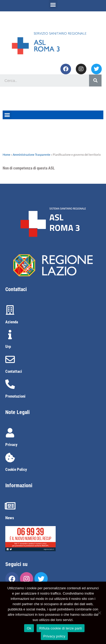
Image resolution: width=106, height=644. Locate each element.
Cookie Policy (16, 470)
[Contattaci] (10, 360)
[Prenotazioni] (10, 384)
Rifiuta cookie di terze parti (60, 628)
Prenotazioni (15, 396)
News (10, 518)
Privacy (11, 445)
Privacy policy (54, 636)
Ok (29, 628)
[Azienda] (10, 310)
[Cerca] (95, 80)
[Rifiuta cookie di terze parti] (99, 613)
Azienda (12, 322)
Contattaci (14, 371)
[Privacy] (10, 433)
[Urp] (10, 335)
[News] (10, 506)
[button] (53, 4)
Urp (8, 347)
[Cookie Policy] (10, 458)
